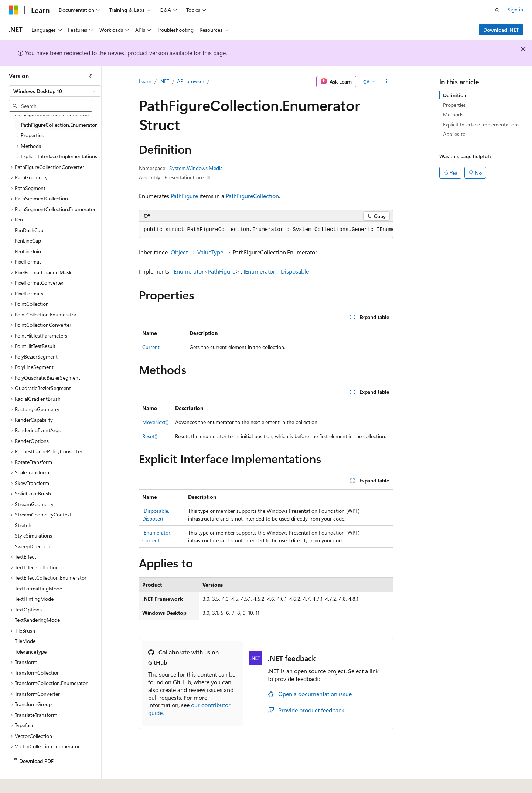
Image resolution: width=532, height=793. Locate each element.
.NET (164, 81)
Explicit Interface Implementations (481, 124)
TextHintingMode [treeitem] (34, 599)
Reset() (150, 436)
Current (151, 347)
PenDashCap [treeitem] (29, 230)
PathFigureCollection (252, 196)
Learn (145, 81)
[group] (266, 230)
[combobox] (55, 91)
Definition (455, 95)
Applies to (454, 134)
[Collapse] (91, 76)
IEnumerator (188, 271)
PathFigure (184, 196)
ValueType (210, 252)
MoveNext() (155, 422)
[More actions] (387, 82)
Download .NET (501, 30)
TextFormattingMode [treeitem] (38, 588)
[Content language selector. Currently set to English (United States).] (43, 782)
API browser (191, 81)
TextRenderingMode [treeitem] (37, 620)
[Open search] (497, 10)
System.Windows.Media (196, 168)
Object (179, 252)
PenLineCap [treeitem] (28, 240)
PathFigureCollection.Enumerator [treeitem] (59, 125)
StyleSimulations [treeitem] (33, 536)
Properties (454, 105)
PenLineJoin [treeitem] (28, 251)
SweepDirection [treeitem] (33, 546)
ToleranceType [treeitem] (31, 652)
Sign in (515, 9)
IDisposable (294, 271)
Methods (453, 114)
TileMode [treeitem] (25, 641)
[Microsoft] (14, 10)
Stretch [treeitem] (23, 525)
